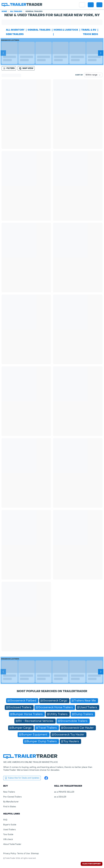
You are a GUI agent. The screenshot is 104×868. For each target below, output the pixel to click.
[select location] (91, 5)
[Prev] (3, 53)
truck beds (91, 34)
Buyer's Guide (10, 825)
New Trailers (9, 792)
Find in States (10, 807)
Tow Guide (8, 834)
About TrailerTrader (12, 844)
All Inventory (15, 30)
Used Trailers (9, 830)
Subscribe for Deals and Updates (22, 778)
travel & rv (89, 30)
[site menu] (82, 5)
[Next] (101, 53)
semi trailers (15, 34)
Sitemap (35, 854)
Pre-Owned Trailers (12, 797)
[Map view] (26, 68)
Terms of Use (23, 854)
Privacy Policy (10, 854)
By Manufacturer (11, 802)
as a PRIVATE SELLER (64, 792)
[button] (91, 5)
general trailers (39, 30)
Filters (9, 68)
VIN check (8, 839)
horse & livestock (66, 30)
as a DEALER (60, 797)
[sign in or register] (99, 5)
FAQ (5, 820)
